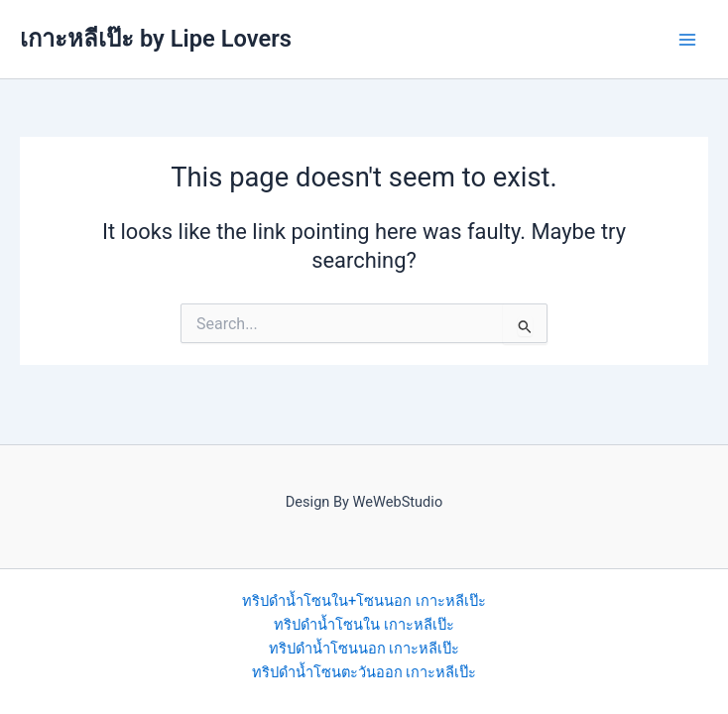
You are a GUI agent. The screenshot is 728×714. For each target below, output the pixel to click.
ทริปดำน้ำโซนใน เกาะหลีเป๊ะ (364, 625)
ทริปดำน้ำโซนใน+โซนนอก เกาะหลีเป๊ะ (364, 601)
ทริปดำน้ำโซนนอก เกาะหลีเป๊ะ (364, 649)
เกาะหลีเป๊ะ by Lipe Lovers (156, 39)
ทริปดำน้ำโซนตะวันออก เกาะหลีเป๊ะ (364, 672)
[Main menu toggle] (687, 40)
